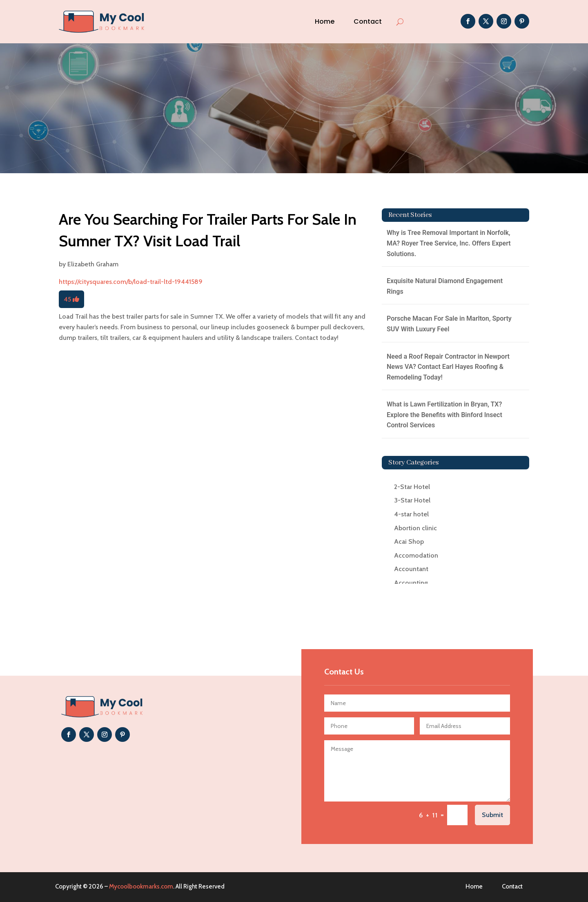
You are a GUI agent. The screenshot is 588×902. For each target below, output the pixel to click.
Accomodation (416, 555)
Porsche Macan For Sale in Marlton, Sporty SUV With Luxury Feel (449, 324)
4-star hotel (411, 514)
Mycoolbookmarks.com (141, 886)
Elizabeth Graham (93, 264)
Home (325, 21)
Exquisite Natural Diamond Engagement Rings (445, 286)
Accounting (411, 583)
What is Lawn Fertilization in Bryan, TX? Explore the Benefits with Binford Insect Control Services (444, 415)
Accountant (411, 569)
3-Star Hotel (412, 500)
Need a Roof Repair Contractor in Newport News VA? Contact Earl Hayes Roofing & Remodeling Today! (448, 367)
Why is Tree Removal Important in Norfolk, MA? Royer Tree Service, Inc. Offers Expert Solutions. (449, 243)
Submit (492, 815)
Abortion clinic (415, 528)
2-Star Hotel (412, 487)
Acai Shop (409, 541)
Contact (368, 21)
